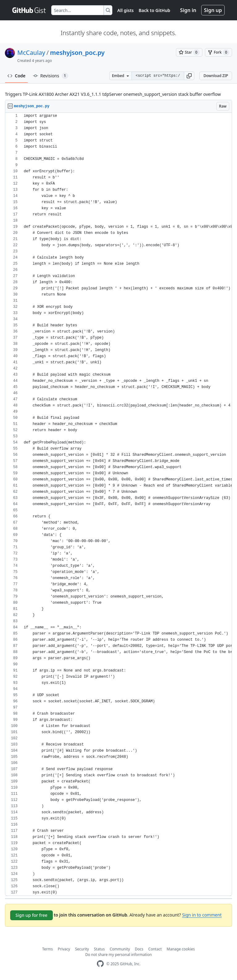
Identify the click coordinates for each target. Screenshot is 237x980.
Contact (155, 949)
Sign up (213, 10)
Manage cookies (181, 949)
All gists (125, 10)
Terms (48, 949)
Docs (139, 949)
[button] (189, 76)
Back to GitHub (154, 10)
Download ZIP (216, 76)
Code (17, 76)
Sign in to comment (202, 915)
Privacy (64, 949)
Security (82, 949)
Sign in (188, 10)
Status (99, 949)
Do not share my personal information (118, 955)
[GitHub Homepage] (100, 964)
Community (120, 949)
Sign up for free (31, 915)
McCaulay (31, 53)
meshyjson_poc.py (77, 53)
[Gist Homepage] (29, 10)
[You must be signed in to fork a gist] (218, 52)
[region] (118, 504)
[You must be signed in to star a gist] (189, 52)
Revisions (51, 76)
